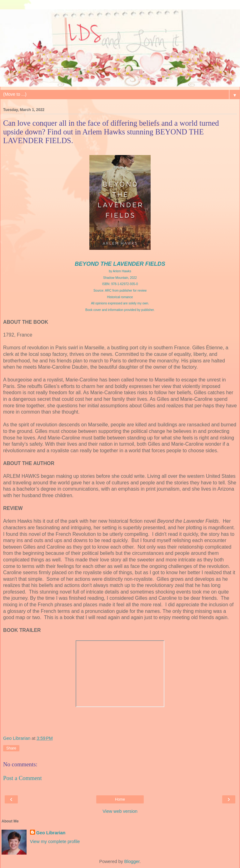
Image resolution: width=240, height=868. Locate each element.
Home (120, 799)
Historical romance (120, 297)
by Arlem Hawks (120, 271)
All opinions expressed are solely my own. (120, 303)
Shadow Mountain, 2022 (120, 278)
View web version (120, 811)
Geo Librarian (51, 833)
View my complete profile (55, 841)
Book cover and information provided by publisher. (120, 310)
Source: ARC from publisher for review (120, 291)
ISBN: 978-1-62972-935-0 (120, 284)
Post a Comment (22, 778)
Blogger (132, 861)
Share (11, 748)
